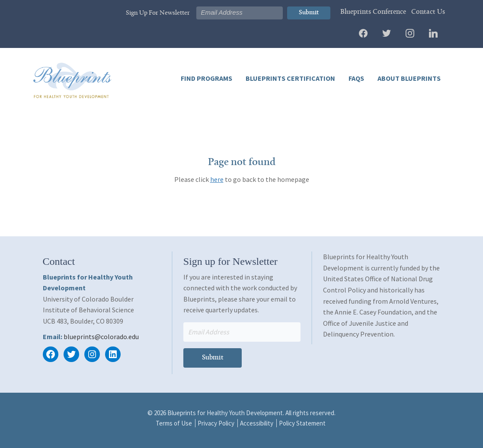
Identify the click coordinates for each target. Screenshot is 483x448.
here (217, 179)
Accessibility (257, 423)
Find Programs (206, 78)
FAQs (356, 78)
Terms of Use (174, 423)
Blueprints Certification (290, 78)
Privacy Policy (216, 423)
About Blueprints (408, 78)
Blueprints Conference (373, 12)
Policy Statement (302, 423)
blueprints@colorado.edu (101, 337)
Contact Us (428, 12)
